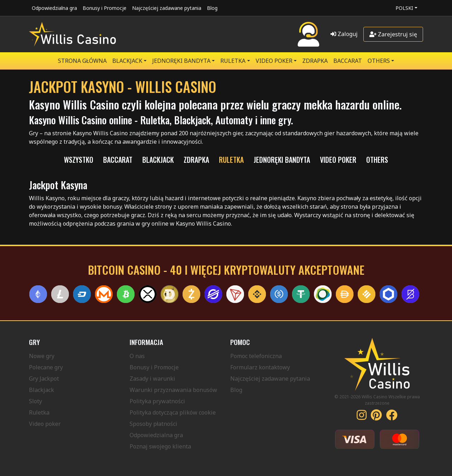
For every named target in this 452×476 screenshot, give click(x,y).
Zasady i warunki (152, 379)
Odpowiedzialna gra (54, 8)
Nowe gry (42, 356)
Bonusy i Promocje (105, 8)
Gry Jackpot (44, 379)
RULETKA (233, 61)
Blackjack (41, 390)
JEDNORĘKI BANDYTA (181, 61)
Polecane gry (46, 367)
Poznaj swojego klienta (160, 446)
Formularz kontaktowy (260, 367)
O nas (137, 356)
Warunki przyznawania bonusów (173, 390)
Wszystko (79, 160)
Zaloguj (344, 34)
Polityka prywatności (157, 401)
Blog (212, 8)
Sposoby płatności (153, 424)
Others (379, 61)
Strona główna (82, 61)
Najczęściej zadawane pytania (167, 8)
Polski (404, 8)
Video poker (45, 424)
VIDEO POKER (274, 61)
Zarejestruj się (393, 34)
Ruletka (39, 412)
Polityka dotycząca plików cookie (173, 412)
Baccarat (348, 61)
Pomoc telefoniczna (256, 356)
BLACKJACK (127, 61)
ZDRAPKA (315, 61)
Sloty (35, 401)
